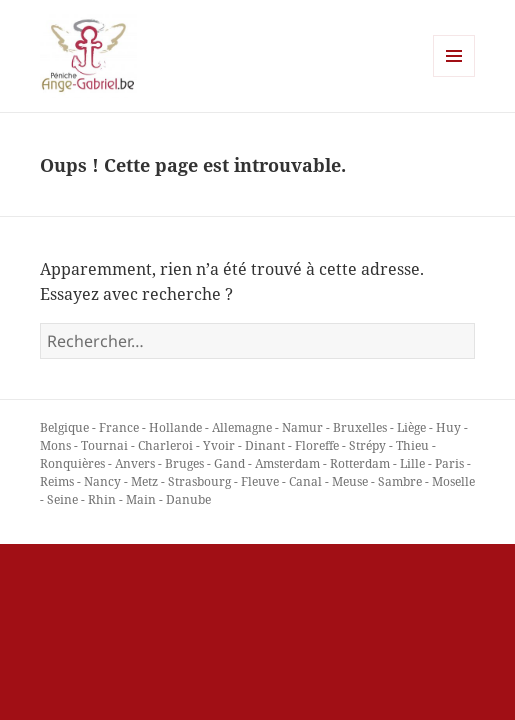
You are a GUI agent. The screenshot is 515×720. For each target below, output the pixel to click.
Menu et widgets (454, 76)
